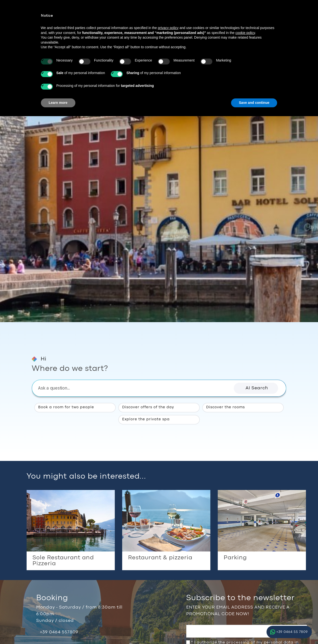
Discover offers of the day (148, 407)
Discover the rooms (226, 407)
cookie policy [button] (245, 33)
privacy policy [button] (168, 28)
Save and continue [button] (254, 103)
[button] (256, 388)
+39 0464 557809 (59, 632)
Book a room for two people (66, 407)
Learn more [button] (58, 103)
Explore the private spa (146, 419)
